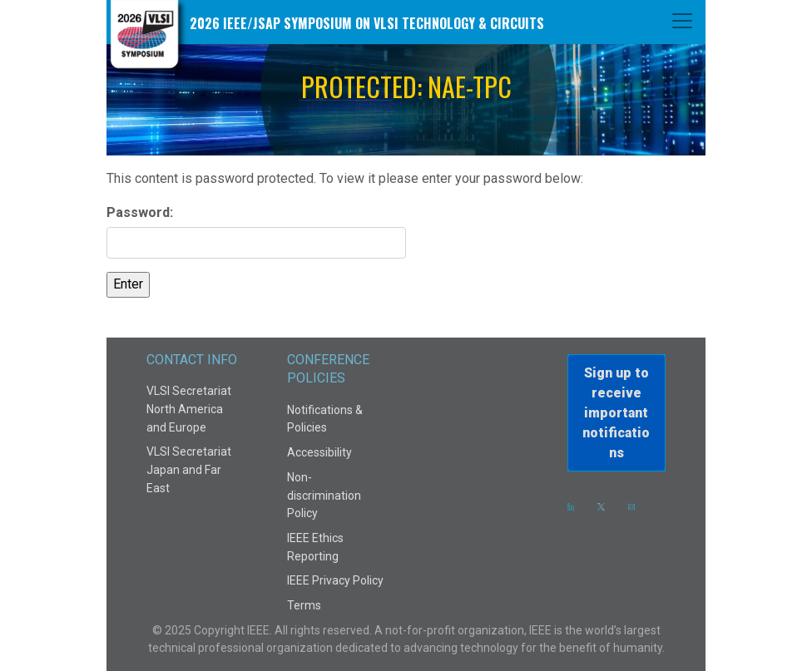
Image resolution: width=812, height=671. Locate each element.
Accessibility (319, 452)
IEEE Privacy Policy (335, 580)
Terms (304, 605)
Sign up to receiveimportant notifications (616, 413)
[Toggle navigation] (682, 21)
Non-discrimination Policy (324, 495)
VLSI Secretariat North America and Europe (189, 409)
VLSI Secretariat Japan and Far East (189, 469)
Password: (256, 232)
